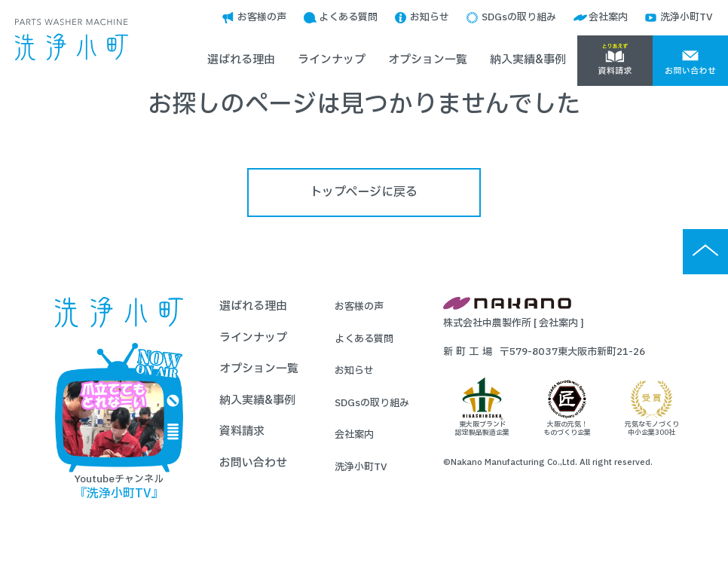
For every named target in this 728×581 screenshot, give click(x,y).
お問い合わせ (253, 463)
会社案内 (608, 17)
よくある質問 (348, 17)
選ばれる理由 (241, 60)
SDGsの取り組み (519, 17)
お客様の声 (262, 17)
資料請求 (242, 431)
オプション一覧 (428, 60)
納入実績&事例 (528, 60)
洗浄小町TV (687, 17)
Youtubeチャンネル (119, 422)
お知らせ (430, 17)
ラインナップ (332, 60)
